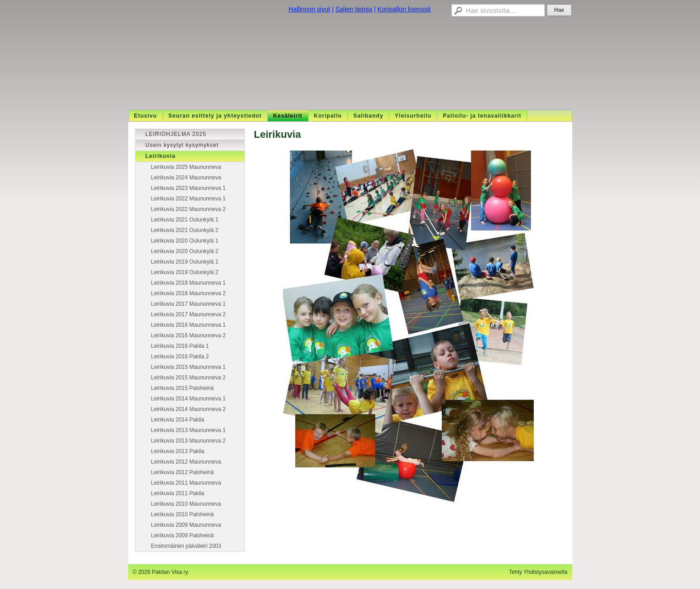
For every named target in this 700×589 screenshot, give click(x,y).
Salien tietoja (354, 9)
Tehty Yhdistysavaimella (538, 572)
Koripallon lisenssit (404, 9)
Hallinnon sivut (309, 9)
